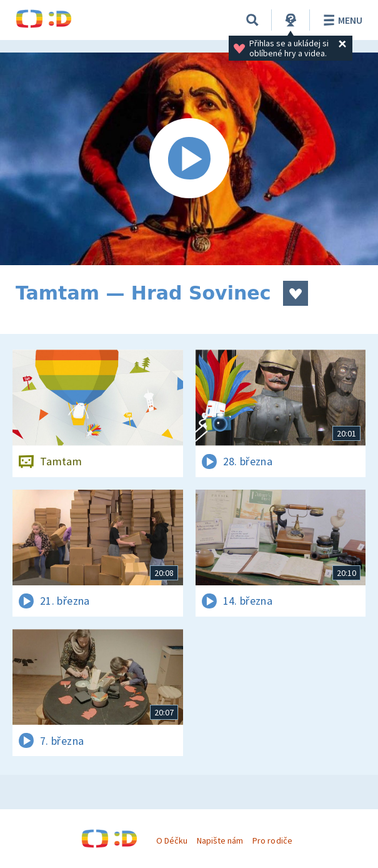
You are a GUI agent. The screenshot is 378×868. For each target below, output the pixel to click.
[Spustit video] (189, 159)
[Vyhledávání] (252, 20)
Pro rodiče (272, 840)
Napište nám (220, 840)
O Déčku (172, 840)
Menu (341, 20)
